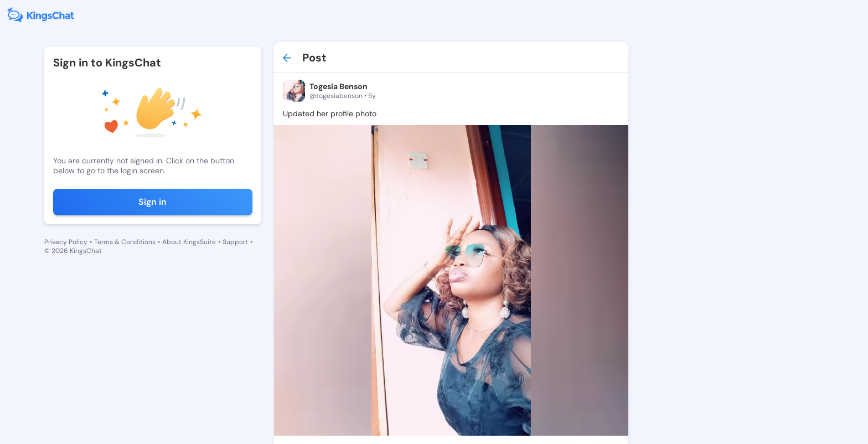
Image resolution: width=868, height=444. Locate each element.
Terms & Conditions (125, 242)
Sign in (153, 202)
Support (235, 242)
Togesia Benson (339, 86)
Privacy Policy (66, 242)
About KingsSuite (189, 242)
